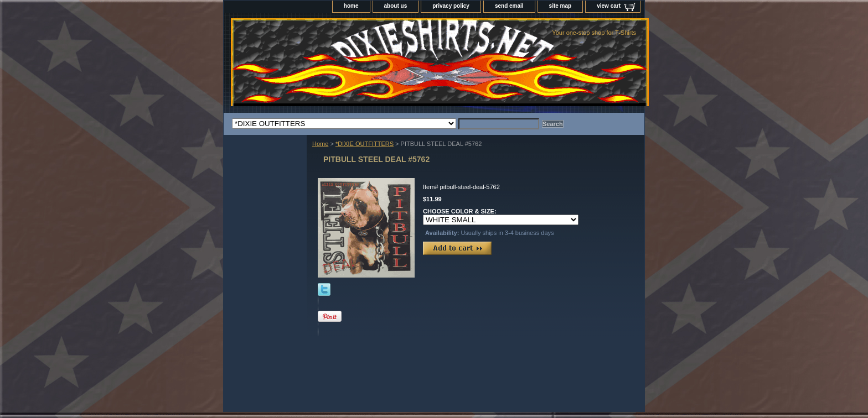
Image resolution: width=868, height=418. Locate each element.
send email (509, 6)
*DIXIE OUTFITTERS (365, 144)
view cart (609, 6)
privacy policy (451, 6)
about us (396, 6)
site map (560, 6)
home (351, 6)
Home (320, 144)
